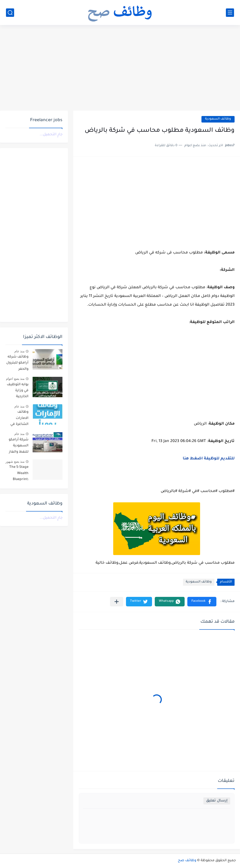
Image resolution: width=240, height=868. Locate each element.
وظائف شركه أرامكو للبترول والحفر (17, 363)
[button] (202, 602)
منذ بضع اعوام (15, 379)
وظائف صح (187, 861)
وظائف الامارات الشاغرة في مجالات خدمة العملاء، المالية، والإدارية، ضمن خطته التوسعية (18, 419)
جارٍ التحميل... (51, 135)
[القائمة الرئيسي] (230, 13)
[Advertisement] (120, 68)
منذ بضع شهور (15, 462)
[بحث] (10, 13)
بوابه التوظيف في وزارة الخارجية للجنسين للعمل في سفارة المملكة (18, 392)
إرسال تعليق (217, 801)
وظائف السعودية (218, 119)
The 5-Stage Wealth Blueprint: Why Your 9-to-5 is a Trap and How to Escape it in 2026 (18, 474)
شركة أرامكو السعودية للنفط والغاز (19, 446)
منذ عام (19, 351)
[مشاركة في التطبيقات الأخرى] (117, 602)
